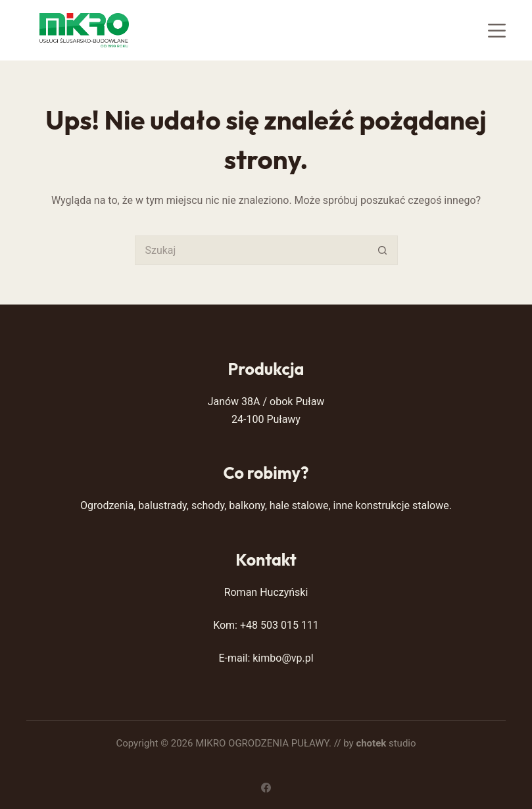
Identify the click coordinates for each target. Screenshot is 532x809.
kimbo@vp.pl (283, 658)
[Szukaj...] (252, 250)
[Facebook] (266, 788)
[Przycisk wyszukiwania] (383, 250)
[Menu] (497, 31)
